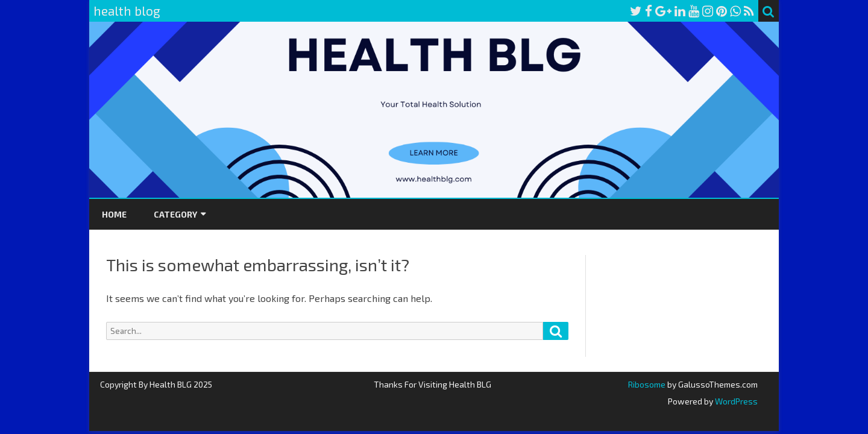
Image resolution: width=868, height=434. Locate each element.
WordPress (735, 401)
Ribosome (647, 384)
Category (175, 214)
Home (114, 214)
